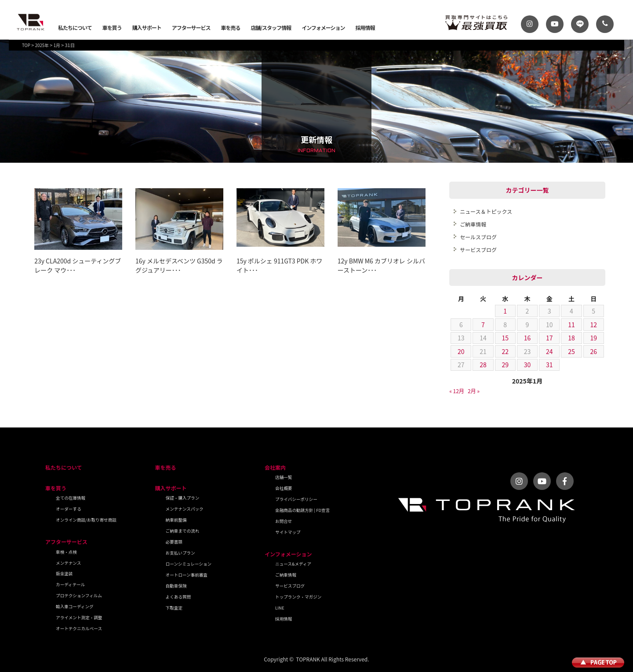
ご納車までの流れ (183, 531)
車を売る (230, 27)
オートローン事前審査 (187, 575)
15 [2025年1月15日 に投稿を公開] (505, 338)
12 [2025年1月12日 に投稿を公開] (593, 325)
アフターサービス (191, 27)
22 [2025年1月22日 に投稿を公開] (505, 351)
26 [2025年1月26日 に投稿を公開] (593, 351)
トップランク (31, 22)
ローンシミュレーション (189, 564)
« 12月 (457, 391)
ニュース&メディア (293, 564)
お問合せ (284, 521)
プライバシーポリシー (296, 499)
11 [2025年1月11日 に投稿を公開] (571, 325)
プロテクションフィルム (79, 595)
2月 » (474, 391)
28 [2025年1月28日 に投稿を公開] (483, 365)
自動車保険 (176, 586)
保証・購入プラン (183, 498)
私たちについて (75, 27)
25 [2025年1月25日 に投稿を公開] (571, 351)
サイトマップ (288, 532)
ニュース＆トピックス (486, 211)
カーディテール (70, 584)
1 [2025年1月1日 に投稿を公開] (505, 311)
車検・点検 (66, 552)
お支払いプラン (180, 553)
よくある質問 (178, 597)
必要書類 (174, 542)
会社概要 (284, 488)
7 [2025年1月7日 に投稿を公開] (483, 325)
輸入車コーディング (75, 606)
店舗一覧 (284, 477)
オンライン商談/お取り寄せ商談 (86, 520)
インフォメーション (323, 27)
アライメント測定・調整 (79, 617)
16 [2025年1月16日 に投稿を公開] (527, 338)
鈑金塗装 (64, 573)
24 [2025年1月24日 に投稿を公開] (549, 351)
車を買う (112, 27)
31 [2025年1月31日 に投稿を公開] (549, 365)
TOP (26, 45)
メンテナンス (68, 563)
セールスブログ (478, 237)
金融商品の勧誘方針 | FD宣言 (302, 510)
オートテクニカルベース (79, 628)
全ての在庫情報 (71, 498)
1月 (57, 45)
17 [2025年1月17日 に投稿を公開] (549, 338)
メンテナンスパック (185, 509)
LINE (280, 608)
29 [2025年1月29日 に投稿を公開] (505, 365)
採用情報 (365, 27)
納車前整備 (176, 520)
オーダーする (69, 509)
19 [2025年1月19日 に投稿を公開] (593, 338)
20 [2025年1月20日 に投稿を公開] (461, 351)
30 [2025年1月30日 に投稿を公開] (527, 365)
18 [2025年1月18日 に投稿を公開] (571, 338)
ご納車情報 (473, 224)
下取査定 (174, 608)
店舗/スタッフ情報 (271, 27)
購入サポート (147, 27)
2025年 (42, 45)
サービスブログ (478, 250)
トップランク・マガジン (298, 597)
